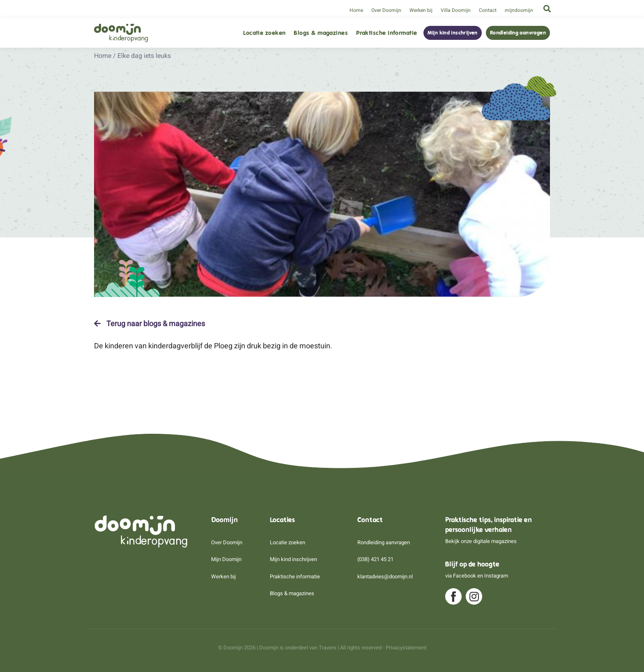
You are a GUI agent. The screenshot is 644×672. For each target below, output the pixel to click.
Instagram (496, 576)
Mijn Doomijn (226, 559)
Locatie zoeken (264, 33)
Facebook (465, 576)
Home (356, 10)
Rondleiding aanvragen (518, 33)
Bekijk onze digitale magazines (481, 541)
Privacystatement (406, 648)
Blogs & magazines (321, 33)
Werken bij (421, 10)
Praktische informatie (386, 33)
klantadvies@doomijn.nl (385, 576)
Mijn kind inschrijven (453, 33)
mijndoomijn (519, 10)
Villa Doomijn (456, 10)
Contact (488, 10)
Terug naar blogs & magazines (149, 324)
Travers (328, 648)
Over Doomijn (386, 10)
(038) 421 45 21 (375, 559)
